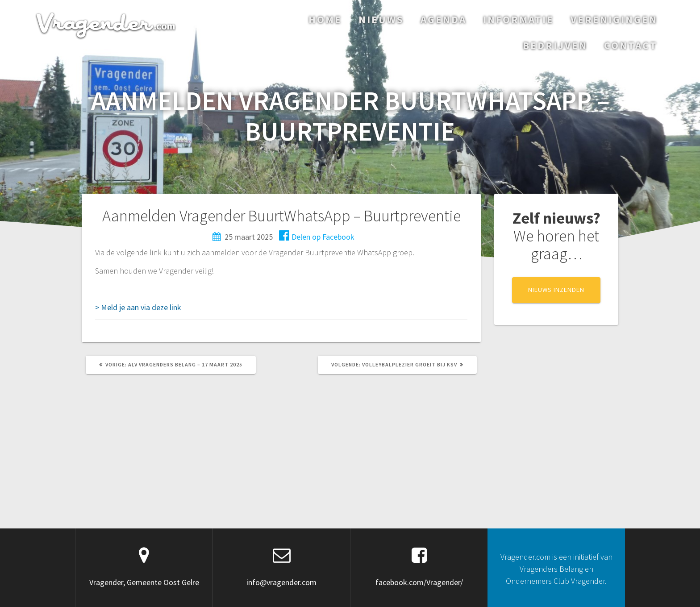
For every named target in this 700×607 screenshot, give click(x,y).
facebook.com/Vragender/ (419, 582)
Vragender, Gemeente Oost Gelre (144, 582)
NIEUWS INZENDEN (556, 290)
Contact (631, 45)
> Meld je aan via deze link (138, 307)
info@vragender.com (281, 582)
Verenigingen (614, 19)
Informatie (519, 19)
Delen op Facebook (317, 237)
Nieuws (381, 19)
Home (325, 19)
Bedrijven (555, 45)
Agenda (444, 19)
